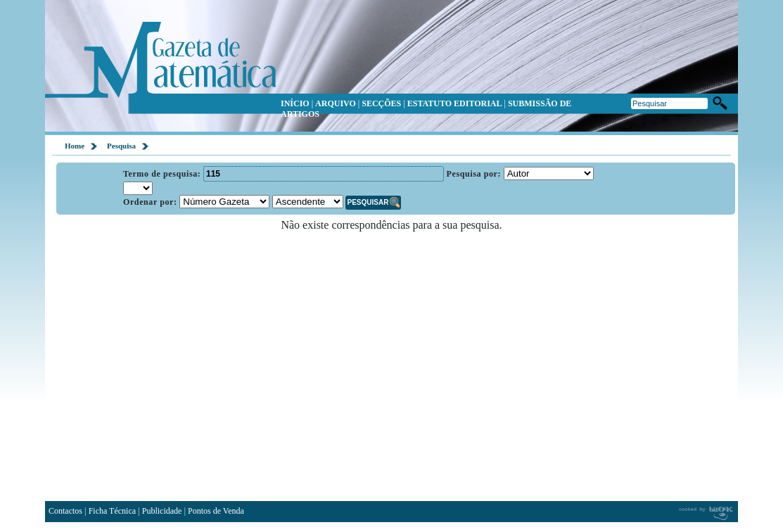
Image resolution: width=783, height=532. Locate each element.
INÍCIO (295, 103)
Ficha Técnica (112, 511)
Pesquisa (121, 146)
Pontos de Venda (216, 511)
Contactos (65, 511)
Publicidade (162, 511)
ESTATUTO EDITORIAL (455, 103)
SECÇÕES (381, 103)
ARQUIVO (336, 103)
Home (75, 146)
